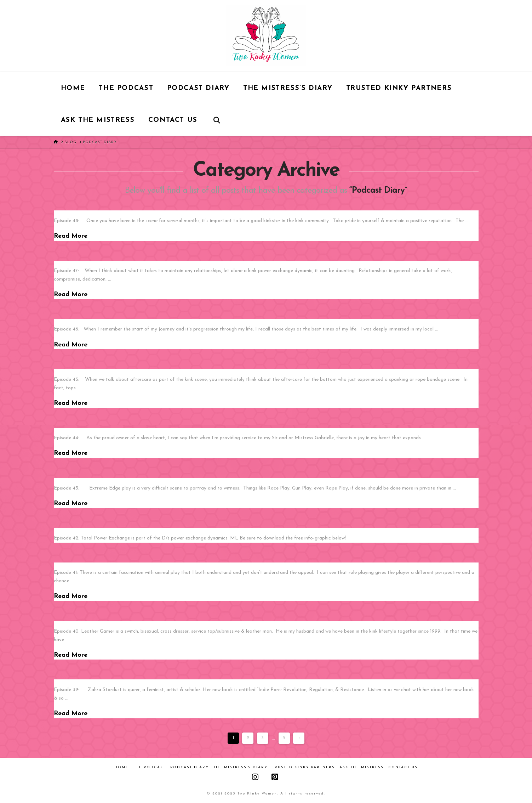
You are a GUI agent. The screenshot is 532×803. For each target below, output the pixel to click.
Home (121, 767)
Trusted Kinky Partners (304, 767)
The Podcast (149, 767)
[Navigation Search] (216, 120)
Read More (71, 236)
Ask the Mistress (362, 767)
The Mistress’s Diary (241, 767)
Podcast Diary (190, 767)
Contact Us (403, 767)
